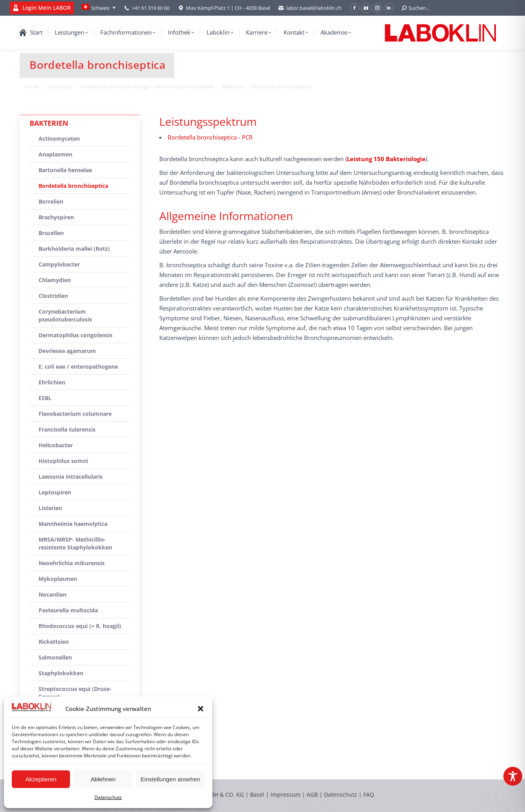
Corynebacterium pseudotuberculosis (65, 315)
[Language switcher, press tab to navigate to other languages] (99, 8)
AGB (313, 795)
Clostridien (53, 296)
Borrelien (51, 201)
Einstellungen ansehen (170, 779)
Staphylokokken (61, 673)
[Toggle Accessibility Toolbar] (513, 776)
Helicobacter (56, 445)
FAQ (369, 795)
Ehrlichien (52, 382)
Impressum (286, 795)
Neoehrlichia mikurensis (72, 563)
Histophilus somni (63, 461)
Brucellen (51, 233)
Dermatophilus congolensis (76, 335)
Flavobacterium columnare (75, 414)
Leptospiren (55, 492)
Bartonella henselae (65, 170)
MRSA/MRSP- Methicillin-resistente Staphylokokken (75, 543)
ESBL (45, 398)
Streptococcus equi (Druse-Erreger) (75, 693)
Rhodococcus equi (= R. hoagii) (80, 626)
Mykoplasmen (58, 579)
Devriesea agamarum (67, 351)
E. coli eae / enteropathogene (78, 367)
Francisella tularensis (67, 429)
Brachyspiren (56, 217)
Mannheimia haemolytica (73, 524)
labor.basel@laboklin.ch (310, 8)
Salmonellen (55, 657)
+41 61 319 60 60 (151, 8)
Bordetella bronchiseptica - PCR (210, 137)
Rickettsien (54, 642)
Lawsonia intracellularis (71, 477)
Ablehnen (103, 779)
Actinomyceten (59, 139)
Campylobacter (59, 264)
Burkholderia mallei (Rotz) (74, 249)
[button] (201, 709)
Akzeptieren (41, 779)
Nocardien (52, 594)
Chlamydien (55, 280)
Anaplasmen (55, 154)
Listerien (50, 508)
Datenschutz (108, 797)
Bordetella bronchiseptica (73, 186)
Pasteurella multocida (68, 610)
